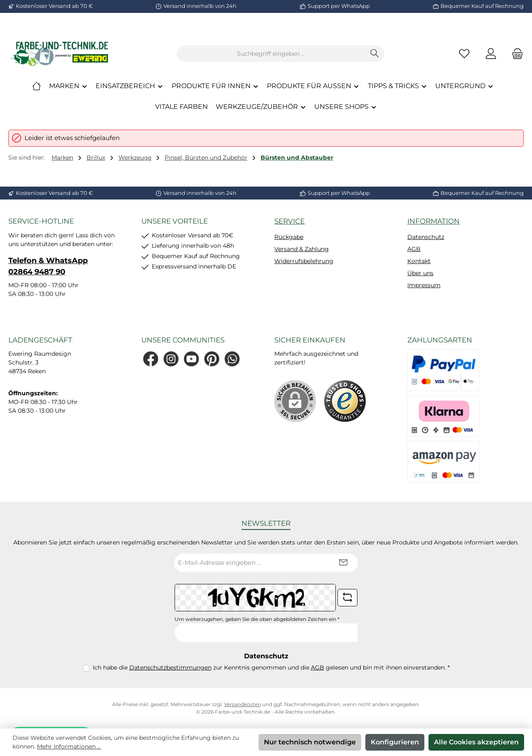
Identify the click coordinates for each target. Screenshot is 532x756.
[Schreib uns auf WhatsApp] (232, 359)
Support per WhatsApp (339, 6)
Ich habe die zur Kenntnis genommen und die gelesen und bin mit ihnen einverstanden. (271, 667)
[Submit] (343, 563)
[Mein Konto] (491, 54)
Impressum (424, 285)
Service (289, 221)
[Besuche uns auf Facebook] (151, 359)
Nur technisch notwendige (310, 742)
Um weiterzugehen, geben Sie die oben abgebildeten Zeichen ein (257, 619)
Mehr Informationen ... (69, 746)
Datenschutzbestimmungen (170, 667)
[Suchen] (375, 54)
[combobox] (271, 54)
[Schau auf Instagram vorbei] (171, 359)
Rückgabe (289, 237)
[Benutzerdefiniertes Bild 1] (345, 401)
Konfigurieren (395, 742)
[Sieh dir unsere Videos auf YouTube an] (191, 359)
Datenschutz (426, 237)
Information (433, 221)
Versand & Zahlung (302, 249)
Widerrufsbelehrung (304, 261)
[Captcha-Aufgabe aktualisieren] (347, 598)
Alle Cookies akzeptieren (476, 742)
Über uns (420, 273)
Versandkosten (243, 704)
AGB (414, 249)
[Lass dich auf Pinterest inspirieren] (212, 359)
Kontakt (419, 261)
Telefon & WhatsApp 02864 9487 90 (48, 266)
